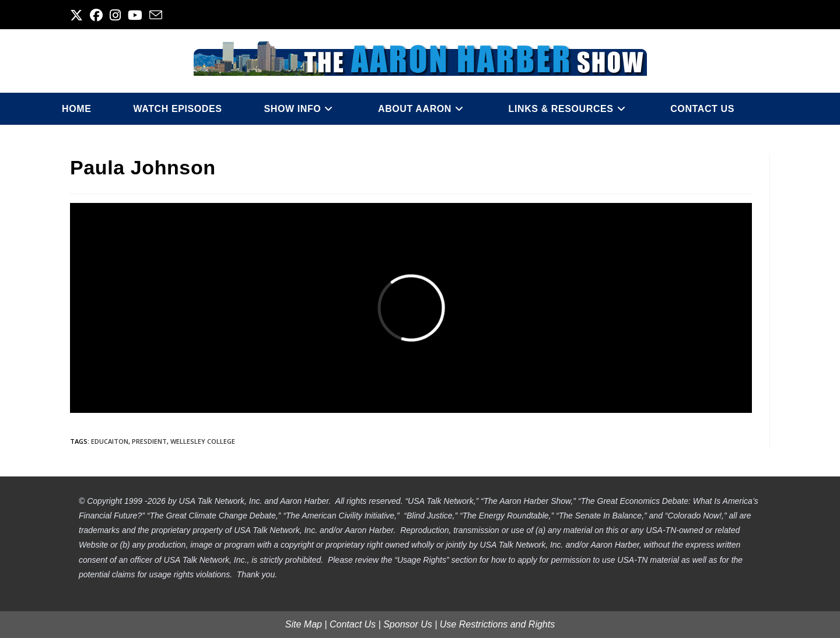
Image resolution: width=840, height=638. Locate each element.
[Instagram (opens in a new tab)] (115, 15)
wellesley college (203, 441)
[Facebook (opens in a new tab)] (96, 15)
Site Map (304, 624)
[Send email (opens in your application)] (156, 15)
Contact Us (353, 624)
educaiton (110, 441)
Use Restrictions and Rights (497, 624)
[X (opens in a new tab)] (78, 15)
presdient (149, 441)
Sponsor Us (408, 624)
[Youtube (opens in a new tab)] (135, 15)
